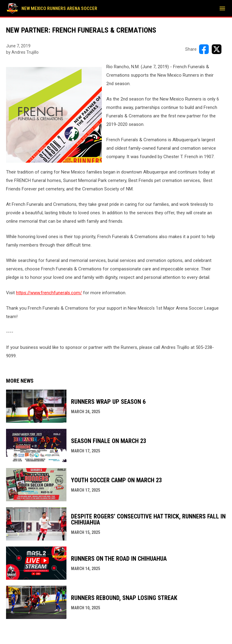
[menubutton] (222, 8)
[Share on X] (217, 49)
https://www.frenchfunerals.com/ (49, 293)
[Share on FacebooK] (204, 49)
